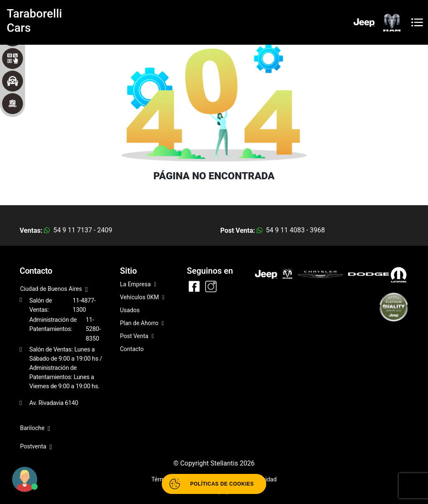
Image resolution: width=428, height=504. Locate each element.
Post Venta (137, 337)
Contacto (132, 349)
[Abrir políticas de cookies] (214, 484)
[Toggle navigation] (417, 22)
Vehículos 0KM (142, 298)
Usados (130, 310)
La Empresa (138, 285)
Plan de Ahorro (142, 324)
